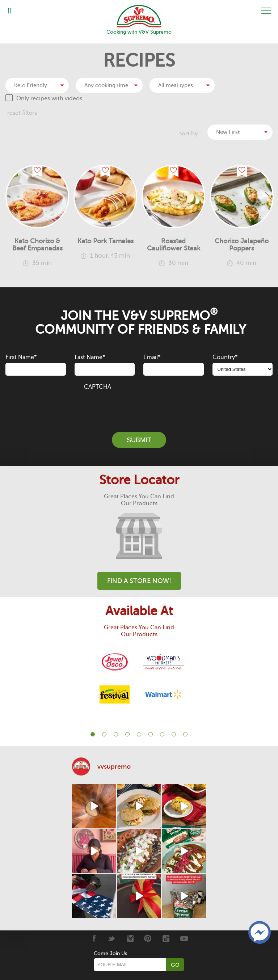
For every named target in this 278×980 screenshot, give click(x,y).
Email (152, 357)
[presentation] (139, 407)
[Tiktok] (166, 938)
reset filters (22, 113)
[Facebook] (94, 938)
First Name (21, 357)
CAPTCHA (98, 387)
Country (225, 357)
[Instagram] (130, 938)
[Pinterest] (148, 938)
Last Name (90, 357)
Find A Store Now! (139, 581)
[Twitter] (112, 938)
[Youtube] (184, 938)
